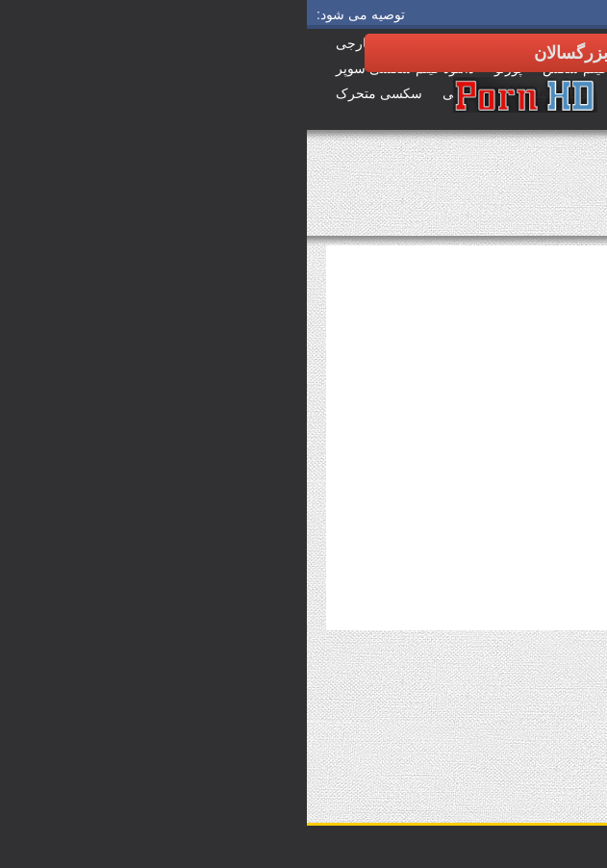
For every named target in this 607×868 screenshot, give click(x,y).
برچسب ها (562, 737)
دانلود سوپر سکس (543, 188)
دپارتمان (568, 710)
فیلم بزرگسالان (550, 215)
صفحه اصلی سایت (543, 201)
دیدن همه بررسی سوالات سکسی (506, 724)
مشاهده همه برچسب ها (367, 724)
